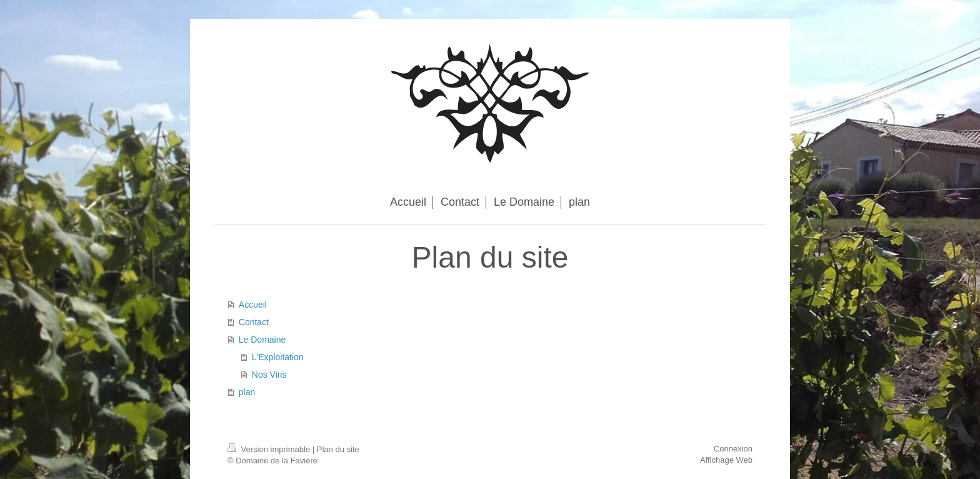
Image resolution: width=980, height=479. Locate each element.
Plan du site (338, 449)
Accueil (253, 305)
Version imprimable (270, 449)
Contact (254, 322)
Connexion (733, 449)
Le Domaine (262, 340)
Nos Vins (269, 375)
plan (247, 392)
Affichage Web (726, 460)
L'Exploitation (278, 357)
